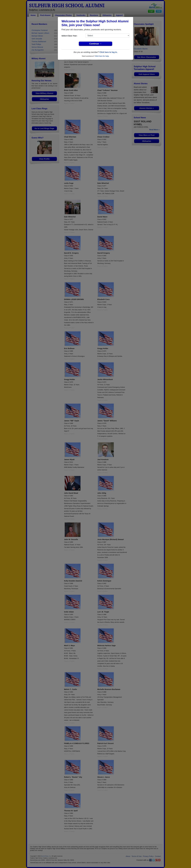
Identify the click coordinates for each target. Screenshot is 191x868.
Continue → (96, 44)
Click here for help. (102, 56)
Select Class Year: (69, 36)
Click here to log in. (108, 52)
